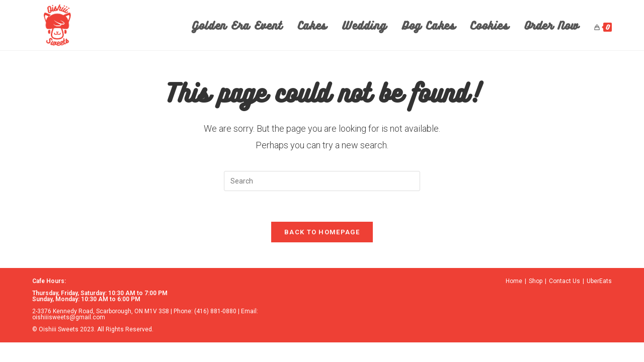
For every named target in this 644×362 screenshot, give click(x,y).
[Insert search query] (322, 181)
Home (514, 281)
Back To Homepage (322, 232)
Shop (536, 281)
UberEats (599, 281)
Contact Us (565, 281)
